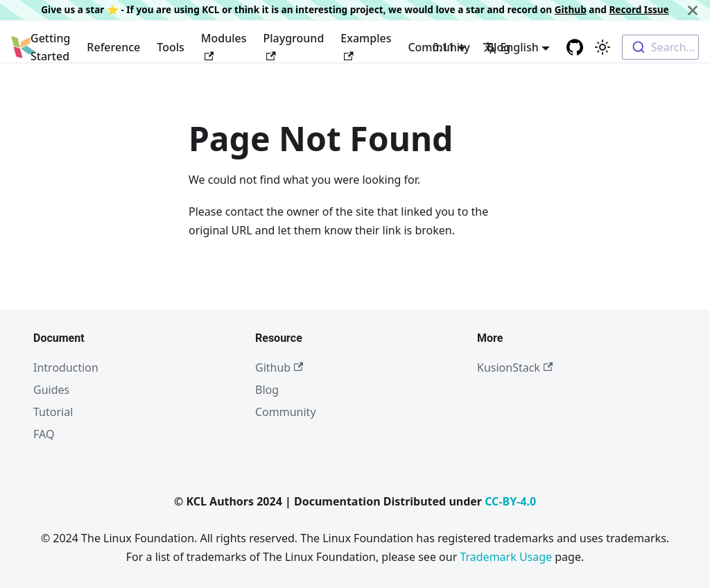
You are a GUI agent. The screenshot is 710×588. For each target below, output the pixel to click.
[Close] (693, 10)
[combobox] (660, 47)
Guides (51, 390)
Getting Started (50, 47)
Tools (171, 47)
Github (571, 9)
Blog (267, 390)
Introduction (66, 367)
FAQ (44, 434)
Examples (366, 45)
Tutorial (53, 412)
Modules (224, 45)
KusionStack (515, 367)
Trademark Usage (506, 557)
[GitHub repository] (575, 47)
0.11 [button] (444, 47)
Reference (113, 47)
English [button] (510, 47)
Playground (294, 45)
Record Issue (639, 9)
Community (286, 412)
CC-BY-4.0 (510, 501)
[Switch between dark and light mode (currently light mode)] (603, 47)
